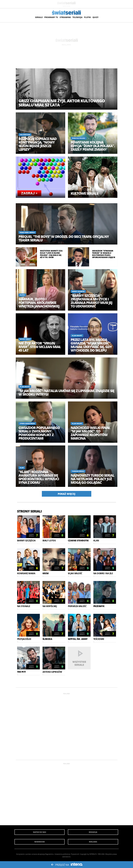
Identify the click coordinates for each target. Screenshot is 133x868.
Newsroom (40, 842)
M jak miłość (77, 336)
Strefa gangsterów (27, 424)
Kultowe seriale (85, 193)
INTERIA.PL (93, 854)
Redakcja (93, 832)
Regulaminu (49, 854)
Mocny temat (25, 339)
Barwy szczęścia (78, 291)
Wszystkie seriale (79, 663)
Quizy (96, 17)
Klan (22, 468)
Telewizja (77, 17)
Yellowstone (25, 135)
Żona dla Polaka (79, 138)
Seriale (39, 17)
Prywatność (75, 854)
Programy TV (51, 17)
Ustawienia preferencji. (62, 854)
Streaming (65, 17)
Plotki (87, 17)
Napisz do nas (40, 832)
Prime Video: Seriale (27, 232)
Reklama (93, 842)
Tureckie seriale (78, 471)
